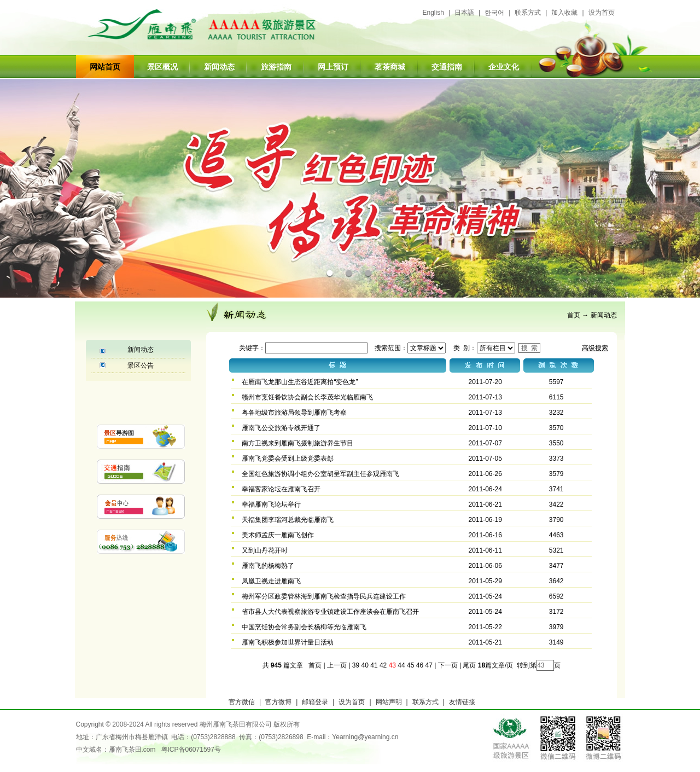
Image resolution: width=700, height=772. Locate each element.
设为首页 (602, 13)
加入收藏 (564, 13)
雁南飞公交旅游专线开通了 (281, 428)
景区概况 (162, 67)
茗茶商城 (390, 67)
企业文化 (504, 67)
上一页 (337, 665)
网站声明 (389, 702)
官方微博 (278, 702)
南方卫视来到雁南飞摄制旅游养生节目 (297, 443)
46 (420, 665)
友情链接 (462, 702)
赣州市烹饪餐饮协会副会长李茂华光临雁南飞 (307, 397)
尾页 (468, 665)
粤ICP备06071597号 (191, 750)
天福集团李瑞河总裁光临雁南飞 (288, 520)
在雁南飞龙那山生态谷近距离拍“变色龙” (300, 382)
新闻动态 (219, 67)
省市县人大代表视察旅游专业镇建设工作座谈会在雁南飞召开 (330, 612)
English (433, 13)
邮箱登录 (315, 702)
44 (401, 665)
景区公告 (141, 365)
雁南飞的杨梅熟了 (268, 566)
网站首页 (105, 67)
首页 (574, 315)
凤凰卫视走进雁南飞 (271, 581)
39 (356, 665)
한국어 (494, 13)
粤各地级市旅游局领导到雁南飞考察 (294, 413)
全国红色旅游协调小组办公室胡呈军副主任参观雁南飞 (320, 474)
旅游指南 (276, 67)
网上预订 (333, 67)
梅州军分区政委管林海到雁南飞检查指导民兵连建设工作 (324, 596)
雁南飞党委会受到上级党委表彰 (288, 458)
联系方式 (528, 13)
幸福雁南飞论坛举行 (271, 504)
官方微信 (242, 702)
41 (374, 665)
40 (365, 665)
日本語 (464, 13)
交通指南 (447, 67)
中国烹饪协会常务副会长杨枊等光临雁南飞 (304, 627)
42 (383, 665)
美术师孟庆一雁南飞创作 (278, 535)
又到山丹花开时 (265, 550)
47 (428, 665)
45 (410, 665)
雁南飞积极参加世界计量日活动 (288, 642)
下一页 (448, 665)
